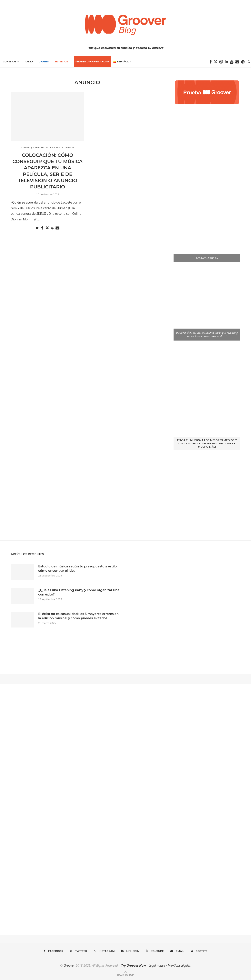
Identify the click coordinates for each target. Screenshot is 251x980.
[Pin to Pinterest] (52, 228)
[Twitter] (216, 62)
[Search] (249, 62)
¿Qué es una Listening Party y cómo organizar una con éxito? (79, 592)
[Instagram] (221, 62)
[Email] (237, 62)
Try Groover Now (134, 965)
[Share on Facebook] (42, 228)
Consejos (10, 62)
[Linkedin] (226, 62)
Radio (29, 62)
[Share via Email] (57, 228)
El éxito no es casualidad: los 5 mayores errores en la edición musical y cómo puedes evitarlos (78, 616)
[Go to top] (125, 975)
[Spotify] (243, 62)
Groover (69, 965)
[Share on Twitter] (47, 228)
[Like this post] (37, 228)
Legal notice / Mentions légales (170, 965)
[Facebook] (211, 62)
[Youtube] (232, 62)
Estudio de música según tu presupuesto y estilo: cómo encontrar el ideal (78, 569)
